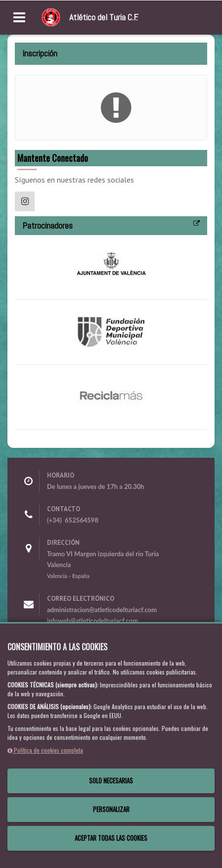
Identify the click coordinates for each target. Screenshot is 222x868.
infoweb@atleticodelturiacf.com (92, 621)
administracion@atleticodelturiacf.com (102, 610)
